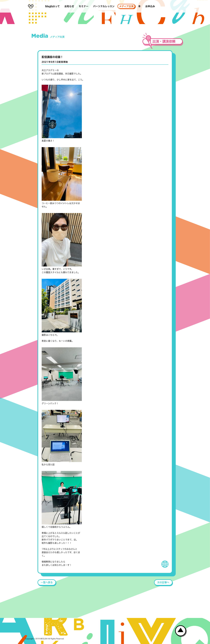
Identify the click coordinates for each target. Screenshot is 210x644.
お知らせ (69, 6)
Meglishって (52, 6)
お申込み (150, 6)
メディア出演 (126, 6)
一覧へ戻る (47, 582)
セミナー (84, 6)
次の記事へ (163, 582)
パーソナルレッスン (104, 6)
